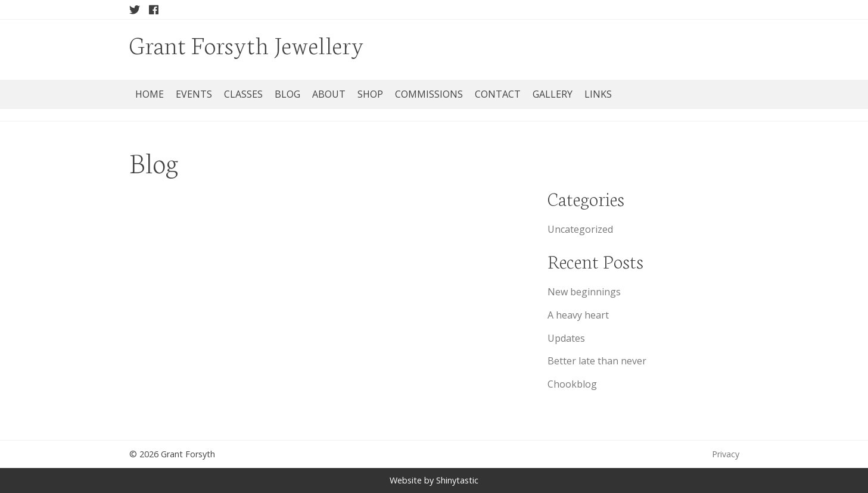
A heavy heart (578, 315)
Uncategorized (580, 229)
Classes (243, 94)
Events (194, 94)
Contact (498, 94)
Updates (566, 338)
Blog (287, 94)
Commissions (429, 94)
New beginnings (584, 292)
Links (598, 94)
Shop (370, 94)
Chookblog (572, 384)
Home (150, 94)
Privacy (726, 454)
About (329, 94)
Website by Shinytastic (434, 480)
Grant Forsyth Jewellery (247, 44)
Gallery (553, 94)
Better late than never (597, 361)
